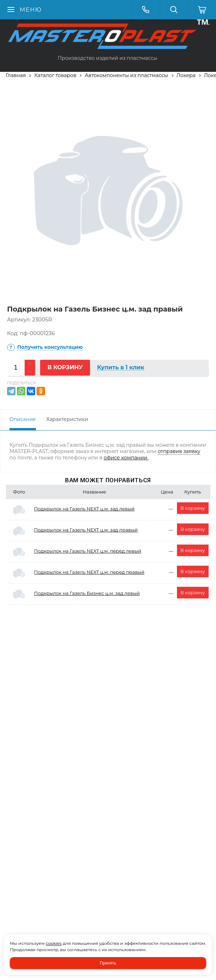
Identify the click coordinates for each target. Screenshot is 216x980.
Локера (186, 75)
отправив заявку (179, 451)
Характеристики (67, 419)
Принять (108, 963)
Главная (16, 75)
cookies (54, 943)
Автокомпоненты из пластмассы (126, 75)
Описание (23, 419)
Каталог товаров (55, 75)
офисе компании (126, 458)
